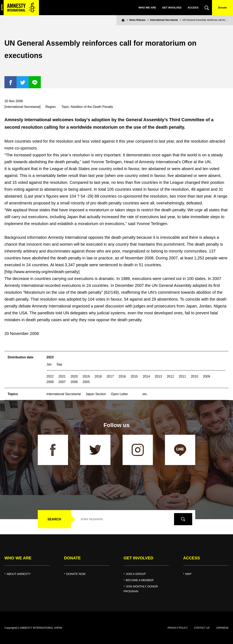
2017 (110, 376)
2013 (158, 376)
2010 (194, 376)
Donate (223, 8)
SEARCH (54, 519)
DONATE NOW (76, 574)
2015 (134, 376)
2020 (74, 376)
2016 (122, 376)
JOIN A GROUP (136, 574)
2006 (74, 382)
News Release (137, 20)
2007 (62, 382)
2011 (183, 376)
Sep (59, 364)
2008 (50, 382)
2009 (207, 376)
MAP (188, 574)
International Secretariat (164, 20)
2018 (98, 376)
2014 (146, 376)
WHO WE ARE (147, 8)
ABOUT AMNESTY (19, 574)
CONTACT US (202, 628)
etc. (145, 394)
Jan (49, 364)
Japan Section (96, 394)
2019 (86, 376)
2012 (170, 376)
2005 (86, 382)
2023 (50, 357)
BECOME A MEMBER (140, 580)
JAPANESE (222, 628)
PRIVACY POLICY (178, 628)
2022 (50, 376)
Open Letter (119, 394)
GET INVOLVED (172, 8)
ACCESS (193, 8)
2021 (62, 376)
